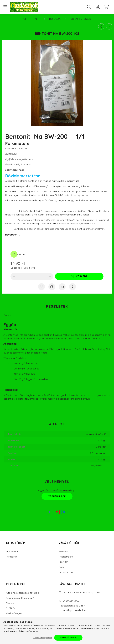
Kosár (62, 567)
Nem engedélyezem (43, 638)
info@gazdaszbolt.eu (75, 610)
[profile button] (98, 7)
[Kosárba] (79, 276)
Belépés (63, 552)
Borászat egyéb (81, 19)
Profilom (64, 562)
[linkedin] (64, 512)
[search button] (89, 7)
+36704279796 (71, 601)
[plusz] (50, 276)
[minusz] (14, 276)
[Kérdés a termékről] (72, 287)
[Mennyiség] (32, 276)
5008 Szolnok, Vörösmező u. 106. (82, 593)
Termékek (11, 557)
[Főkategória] (25, 19)
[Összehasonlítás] (52, 287)
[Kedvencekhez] (42, 287)
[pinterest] (57, 512)
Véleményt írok (57, 496)
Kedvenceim (66, 572)
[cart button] (106, 7)
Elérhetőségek (14, 613)
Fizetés (10, 603)
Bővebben (11, 235)
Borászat (56, 19)
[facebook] (50, 512)
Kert (38, 19)
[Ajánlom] (62, 287)
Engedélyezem (68, 638)
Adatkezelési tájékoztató (20, 598)
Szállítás (11, 608)
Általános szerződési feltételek (23, 593)
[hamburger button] (5, 7)
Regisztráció (66, 557)
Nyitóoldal (12, 552)
